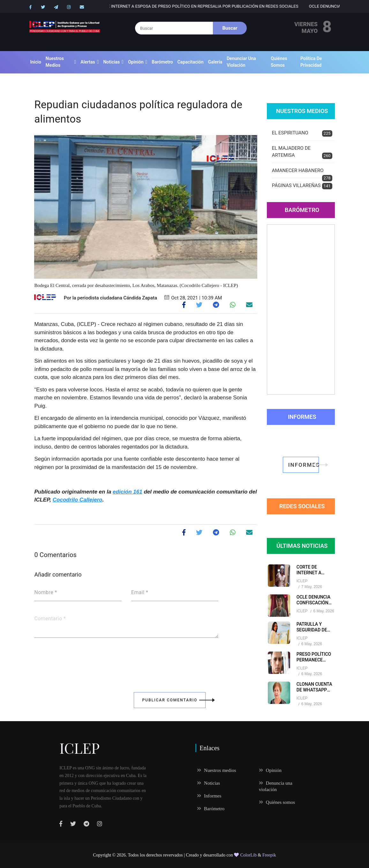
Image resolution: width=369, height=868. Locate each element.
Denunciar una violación (241, 62)
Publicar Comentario (174, 700)
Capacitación (191, 62)
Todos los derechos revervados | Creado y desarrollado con (181, 855)
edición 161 (128, 492)
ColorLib (245, 855)
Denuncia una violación (276, 786)
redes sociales (302, 506)
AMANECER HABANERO (302, 173)
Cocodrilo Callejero (78, 500)
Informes (302, 417)
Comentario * (50, 619)
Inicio (35, 62)
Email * (140, 593)
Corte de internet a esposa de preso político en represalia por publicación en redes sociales (228, 6)
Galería (215, 62)
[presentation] (83, 660)
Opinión (136, 62)
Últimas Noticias (302, 546)
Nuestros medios (55, 62)
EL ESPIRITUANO (302, 133)
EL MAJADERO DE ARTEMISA (302, 152)
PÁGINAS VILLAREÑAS (302, 186)
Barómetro (162, 62)
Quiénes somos (279, 62)
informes (304, 465)
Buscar (230, 28)
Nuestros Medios (302, 111)
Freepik (269, 855)
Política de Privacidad (311, 62)
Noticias (111, 62)
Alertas (88, 62)
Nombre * (45, 593)
